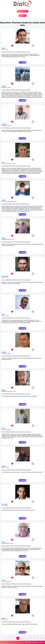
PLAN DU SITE (35, 642)
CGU (30, 642)
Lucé (3, 505)
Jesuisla (4, 466)
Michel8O (4, 352)
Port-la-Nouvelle (5, 543)
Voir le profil (22, 62)
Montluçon (4, 87)
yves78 (3, 580)
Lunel (3, 49)
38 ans (7, 277)
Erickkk (3, 48)
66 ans (10, 125)
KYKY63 (4, 238)
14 (40, 638)
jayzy (3, 162)
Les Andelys (4, 581)
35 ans (14, 163)
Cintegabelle (5, 125)
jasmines (4, 618)
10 (29, 638)
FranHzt (4, 200)
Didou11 (4, 542)
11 (32, 638)
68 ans (9, 353)
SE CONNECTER (22, 16)
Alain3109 (4, 124)
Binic (3, 619)
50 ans (7, 49)
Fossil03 (4, 86)
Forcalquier (4, 429)
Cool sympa (4, 504)
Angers (3, 315)
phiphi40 (4, 390)
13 (37, 638)
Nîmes (3, 277)
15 (43, 638)
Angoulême (4, 353)
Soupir (3, 314)
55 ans (7, 315)
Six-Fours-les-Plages (6, 163)
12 (34, 638)
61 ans (12, 239)
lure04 (3, 428)
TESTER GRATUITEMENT (22, 11)
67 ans (14, 391)
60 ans (15, 201)
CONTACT (42, 642)
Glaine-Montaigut (6, 239)
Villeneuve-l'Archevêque (7, 201)
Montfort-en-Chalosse (7, 391)
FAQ (27, 642)
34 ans (6, 505)
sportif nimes (5, 276)
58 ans (8, 467)
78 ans (6, 619)
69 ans (9, 87)
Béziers (3, 467)
